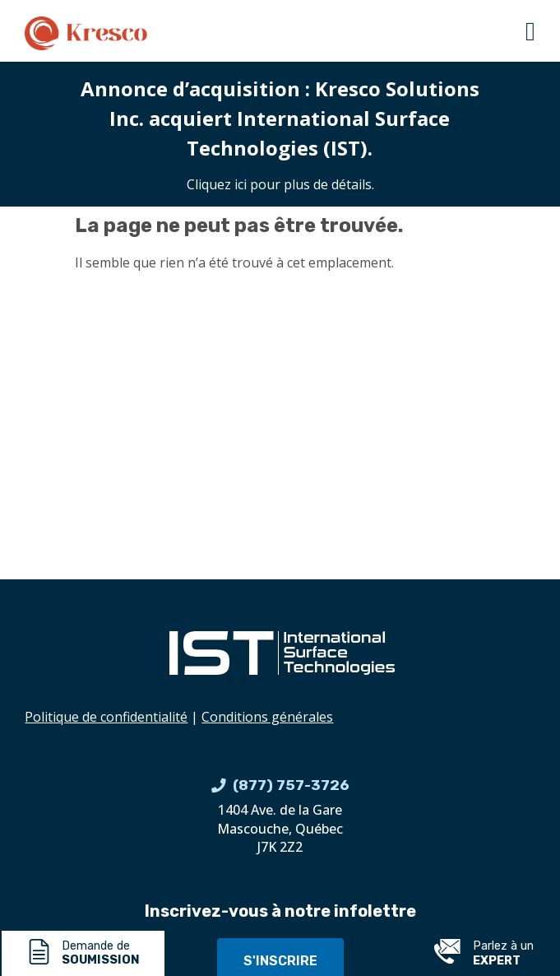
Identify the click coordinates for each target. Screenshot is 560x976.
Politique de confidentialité (106, 717)
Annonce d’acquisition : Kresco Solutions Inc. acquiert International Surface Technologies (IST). (280, 118)
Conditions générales (267, 717)
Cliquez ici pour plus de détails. (280, 184)
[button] (530, 31)
